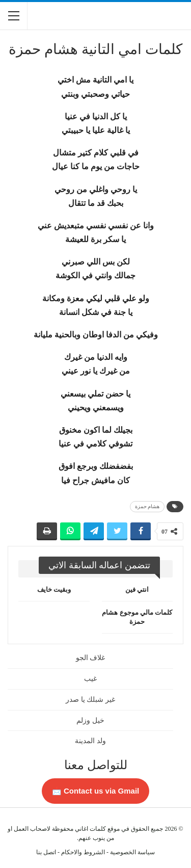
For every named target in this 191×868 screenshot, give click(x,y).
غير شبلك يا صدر (90, 700)
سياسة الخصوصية (132, 852)
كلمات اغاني (90, 829)
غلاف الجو (91, 658)
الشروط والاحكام (83, 852)
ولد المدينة (90, 741)
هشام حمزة (147, 506)
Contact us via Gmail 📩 (96, 791)
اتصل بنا (46, 852)
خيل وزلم (90, 720)
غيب (90, 679)
